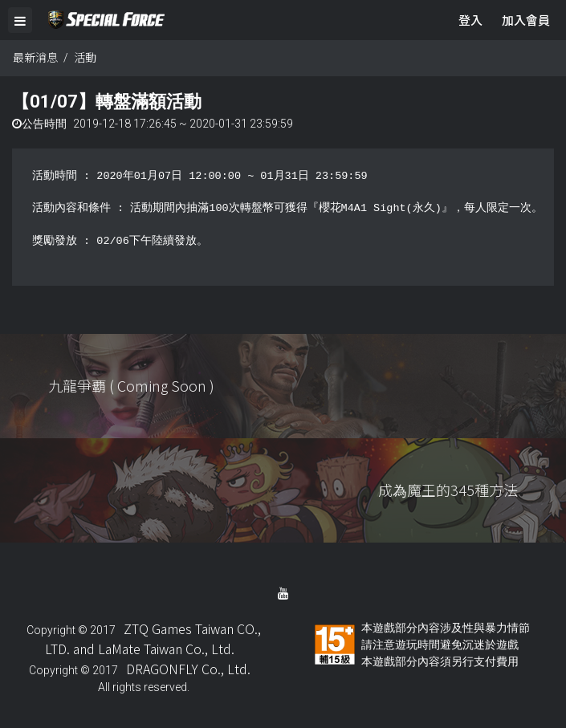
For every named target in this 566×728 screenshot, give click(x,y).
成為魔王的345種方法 (448, 490)
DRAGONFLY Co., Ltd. (188, 669)
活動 (85, 57)
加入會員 (526, 20)
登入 (470, 20)
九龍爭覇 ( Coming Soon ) (131, 385)
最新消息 (35, 57)
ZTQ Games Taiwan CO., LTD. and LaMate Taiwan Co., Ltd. (153, 639)
